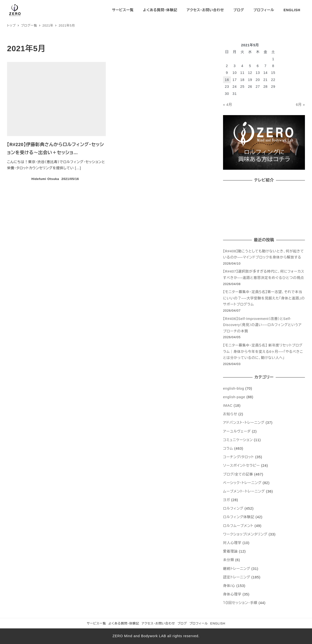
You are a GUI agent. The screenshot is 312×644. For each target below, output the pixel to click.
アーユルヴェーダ (237, 431)
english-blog (234, 388)
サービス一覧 (96, 623)
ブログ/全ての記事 (238, 474)
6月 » (300, 105)
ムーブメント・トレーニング (244, 491)
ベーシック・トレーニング (242, 483)
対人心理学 (232, 543)
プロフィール (199, 623)
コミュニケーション (238, 440)
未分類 (229, 560)
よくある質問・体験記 (124, 623)
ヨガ (226, 500)
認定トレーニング (237, 577)
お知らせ (230, 414)
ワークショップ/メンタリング (245, 534)
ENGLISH (218, 623)
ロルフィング (233, 508)
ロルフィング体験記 (239, 517)
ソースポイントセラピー (241, 466)
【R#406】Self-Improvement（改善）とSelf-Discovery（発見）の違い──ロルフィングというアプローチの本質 (262, 325)
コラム (228, 448)
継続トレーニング (237, 569)
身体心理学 (232, 594)
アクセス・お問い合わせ (158, 623)
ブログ (182, 623)
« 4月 (228, 105)
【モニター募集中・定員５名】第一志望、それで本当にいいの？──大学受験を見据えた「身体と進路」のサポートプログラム (264, 298)
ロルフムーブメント (238, 526)
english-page (234, 397)
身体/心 (229, 586)
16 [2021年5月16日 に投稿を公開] (227, 80)
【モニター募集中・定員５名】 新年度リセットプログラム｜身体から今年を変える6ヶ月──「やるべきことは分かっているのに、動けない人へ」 (263, 352)
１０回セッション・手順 (240, 603)
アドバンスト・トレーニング (244, 423)
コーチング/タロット (239, 457)
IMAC (228, 406)
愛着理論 (230, 551)
